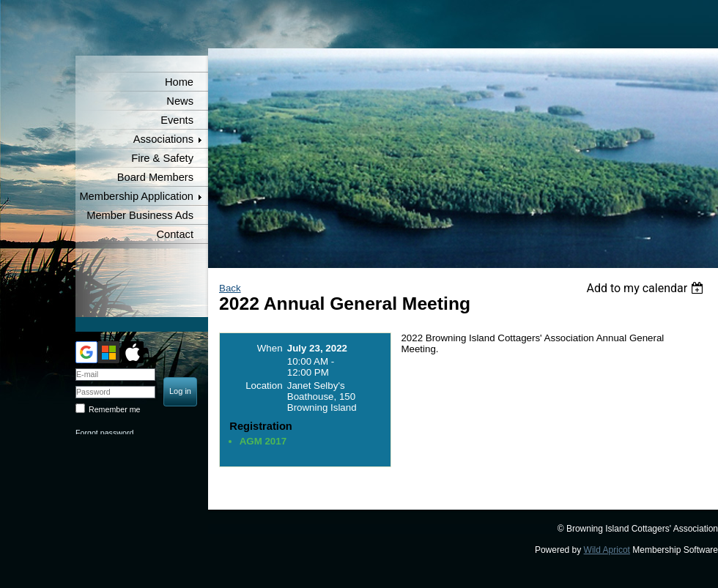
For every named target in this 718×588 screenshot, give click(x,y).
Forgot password (104, 433)
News (180, 101)
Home (179, 82)
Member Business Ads (140, 215)
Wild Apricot (607, 550)
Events (177, 120)
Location (264, 386)
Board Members (155, 177)
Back (230, 288)
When (270, 348)
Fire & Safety (162, 158)
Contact (175, 234)
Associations (163, 139)
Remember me (114, 409)
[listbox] (647, 288)
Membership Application (136, 196)
